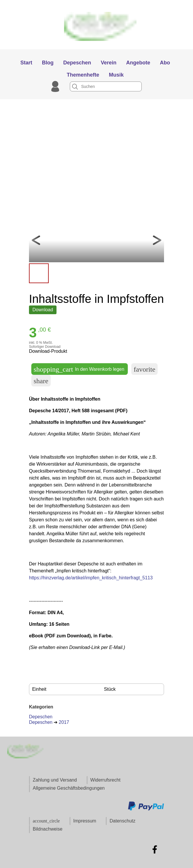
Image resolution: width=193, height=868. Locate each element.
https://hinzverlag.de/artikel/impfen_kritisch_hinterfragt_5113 (91, 578)
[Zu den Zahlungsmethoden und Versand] (146, 810)
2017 (64, 722)
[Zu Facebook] (155, 849)
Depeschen (41, 717)
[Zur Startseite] (97, 47)
